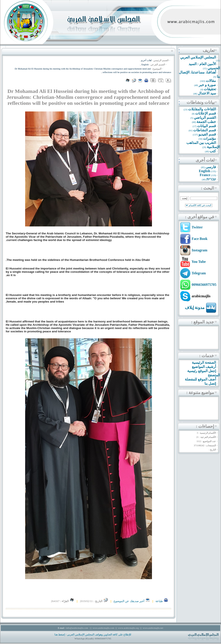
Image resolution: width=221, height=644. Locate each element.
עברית (211, 179)
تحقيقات (210, 89)
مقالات (211, 81)
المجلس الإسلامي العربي (198, 57)
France (205, 175)
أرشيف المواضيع (204, 367)
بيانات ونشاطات (201, 102)
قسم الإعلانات (206, 113)
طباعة (162, 601)
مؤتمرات (210, 138)
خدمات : (207, 356)
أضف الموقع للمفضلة (200, 379)
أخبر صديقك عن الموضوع (132, 601)
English (204, 171)
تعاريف (209, 50)
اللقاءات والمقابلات (202, 109)
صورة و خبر (207, 85)
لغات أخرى (205, 160)
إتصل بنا (210, 383)
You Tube (199, 262)
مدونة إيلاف (195, 308)
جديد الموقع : (202, 322)
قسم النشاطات (205, 130)
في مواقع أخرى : (199, 217)
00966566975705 (204, 285)
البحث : (207, 188)
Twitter (197, 227)
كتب (213, 151)
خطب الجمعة (206, 122)
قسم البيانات (207, 126)
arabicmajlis (201, 296)
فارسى (211, 167)
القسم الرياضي (205, 118)
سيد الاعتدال (207, 93)
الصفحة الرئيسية (204, 362)
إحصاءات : (205, 426)
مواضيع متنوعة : (200, 393)
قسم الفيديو (207, 134)
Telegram (199, 273)
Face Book (200, 239)
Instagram (199, 250)
